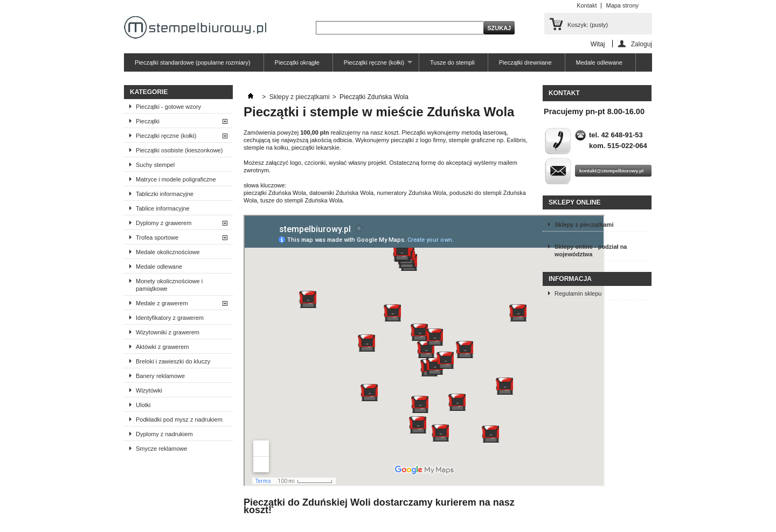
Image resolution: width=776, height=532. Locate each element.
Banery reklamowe (160, 376)
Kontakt (587, 5)
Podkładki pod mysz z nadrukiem (179, 419)
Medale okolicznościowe (168, 252)
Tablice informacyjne (163, 208)
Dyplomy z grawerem (164, 223)
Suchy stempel (155, 165)
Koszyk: (588, 25)
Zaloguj (642, 44)
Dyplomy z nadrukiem (164, 434)
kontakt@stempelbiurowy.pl (611, 171)
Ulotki (143, 405)
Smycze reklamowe (161, 449)
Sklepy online (574, 202)
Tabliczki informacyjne (165, 194)
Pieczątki (148, 121)
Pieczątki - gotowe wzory (168, 107)
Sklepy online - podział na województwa (591, 250)
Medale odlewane (599, 62)
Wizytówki (149, 390)
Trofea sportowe (157, 237)
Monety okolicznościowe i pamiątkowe (169, 285)
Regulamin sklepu (578, 293)
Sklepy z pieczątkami (300, 97)
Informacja (570, 279)
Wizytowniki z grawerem (168, 332)
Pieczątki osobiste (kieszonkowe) (179, 150)
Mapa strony (622, 5)
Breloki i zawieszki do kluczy (173, 361)
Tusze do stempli (452, 62)
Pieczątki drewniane (525, 62)
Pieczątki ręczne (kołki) (373, 65)
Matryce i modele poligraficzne (176, 179)
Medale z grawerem (162, 303)
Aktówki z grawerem (162, 347)
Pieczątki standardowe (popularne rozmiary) (193, 62)
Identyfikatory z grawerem (170, 318)
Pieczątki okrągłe (297, 62)
